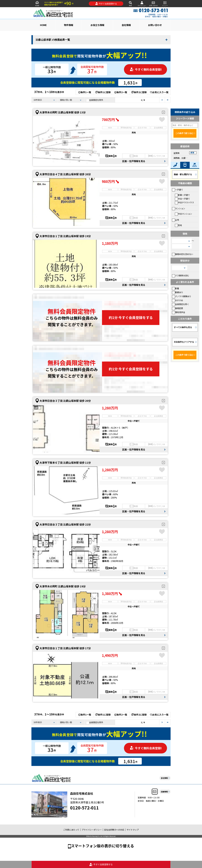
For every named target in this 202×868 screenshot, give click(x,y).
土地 (176, 220)
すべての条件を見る (183, 327)
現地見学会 (179, 312)
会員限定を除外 (95, 100)
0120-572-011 (85, 808)
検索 (130, 4)
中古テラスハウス (184, 202)
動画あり (178, 292)
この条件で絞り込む (184, 133)
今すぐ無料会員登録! (146, 69)
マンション (179, 208)
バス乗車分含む (181, 275)
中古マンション (183, 214)
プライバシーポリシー (92, 830)
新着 (176, 288)
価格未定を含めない (183, 254)
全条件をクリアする (184, 342)
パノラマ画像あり (182, 296)
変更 (193, 153)
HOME (37, 4)
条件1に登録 (103, 92)
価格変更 (178, 308)
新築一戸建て (182, 195)
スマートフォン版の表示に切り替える (102, 846)
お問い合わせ (153, 4)
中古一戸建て (182, 199)
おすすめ (178, 300)
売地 (178, 225)
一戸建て (178, 190)
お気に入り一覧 (159, 92)
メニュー (165, 4)
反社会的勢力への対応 (114, 830)
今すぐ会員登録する (106, 4)
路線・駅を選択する (183, 174)
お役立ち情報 (97, 25)
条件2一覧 (121, 92)
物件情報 (69, 25)
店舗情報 (164, 792)
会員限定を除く (181, 304)
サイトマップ (133, 830)
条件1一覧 (85, 92)
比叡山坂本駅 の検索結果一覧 (53, 40)
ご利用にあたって (71, 830)
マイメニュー (142, 4)
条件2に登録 (139, 92)
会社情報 (126, 25)
